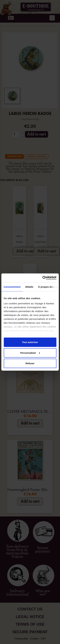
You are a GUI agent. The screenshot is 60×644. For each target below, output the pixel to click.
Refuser (30, 363)
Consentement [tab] (12, 287)
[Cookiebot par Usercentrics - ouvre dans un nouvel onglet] (43, 278)
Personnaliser (30, 353)
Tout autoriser (30, 342)
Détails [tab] (29, 287)
